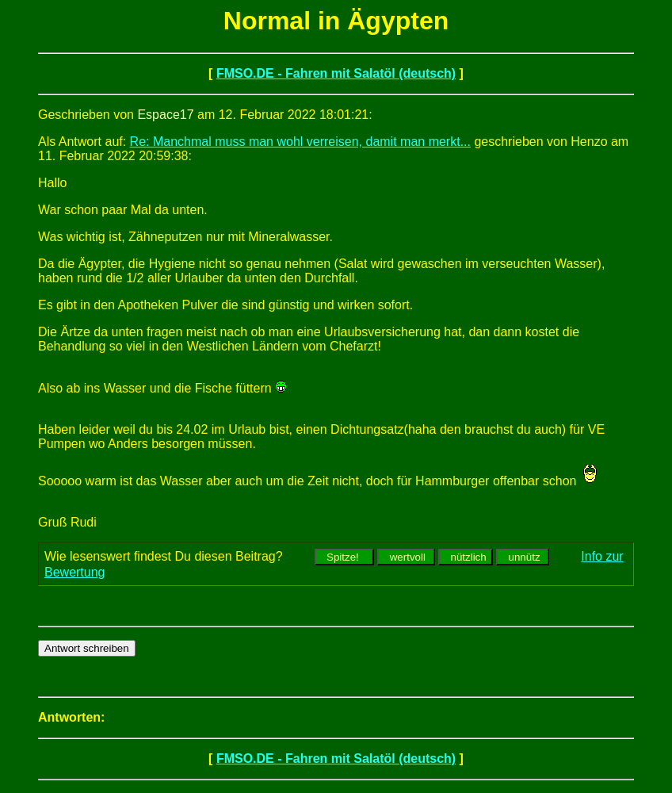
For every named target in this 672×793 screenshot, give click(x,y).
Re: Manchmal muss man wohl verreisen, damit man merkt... (300, 142)
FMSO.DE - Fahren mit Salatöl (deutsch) (336, 73)
